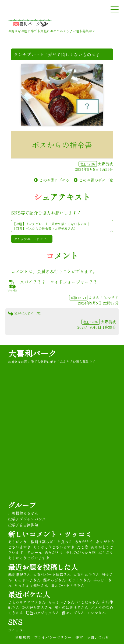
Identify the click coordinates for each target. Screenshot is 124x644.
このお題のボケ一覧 (96, 180)
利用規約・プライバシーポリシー (43, 637)
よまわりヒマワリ (104, 297)
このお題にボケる (54, 180)
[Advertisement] (62, 431)
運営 (79, 637)
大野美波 (105, 164)
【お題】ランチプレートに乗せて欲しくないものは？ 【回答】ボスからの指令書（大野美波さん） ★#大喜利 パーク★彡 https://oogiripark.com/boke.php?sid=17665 (62, 226)
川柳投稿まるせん (23, 513)
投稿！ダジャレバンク (27, 519)
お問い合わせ (98, 637)
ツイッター (17, 630)
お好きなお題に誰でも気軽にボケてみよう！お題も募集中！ (52, 361)
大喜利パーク (32, 353)
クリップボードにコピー (32, 239)
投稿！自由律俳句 (23, 525)
